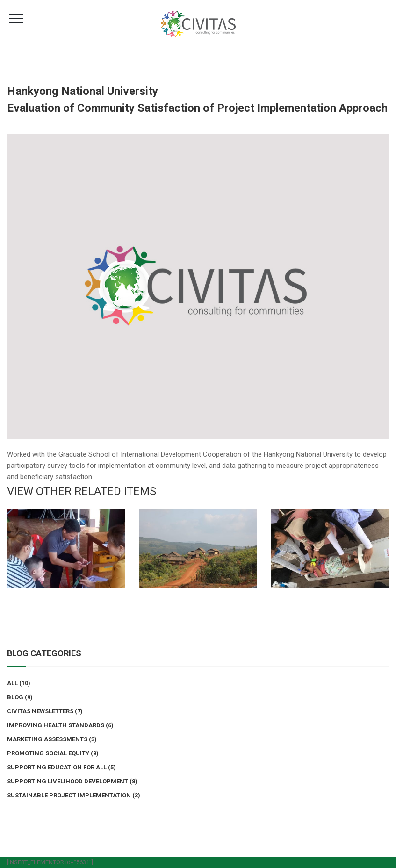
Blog (15, 697)
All (12, 683)
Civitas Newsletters (40, 711)
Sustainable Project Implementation (69, 795)
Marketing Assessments (47, 739)
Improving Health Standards (56, 725)
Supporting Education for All (57, 767)
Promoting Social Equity (48, 753)
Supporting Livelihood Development (68, 781)
